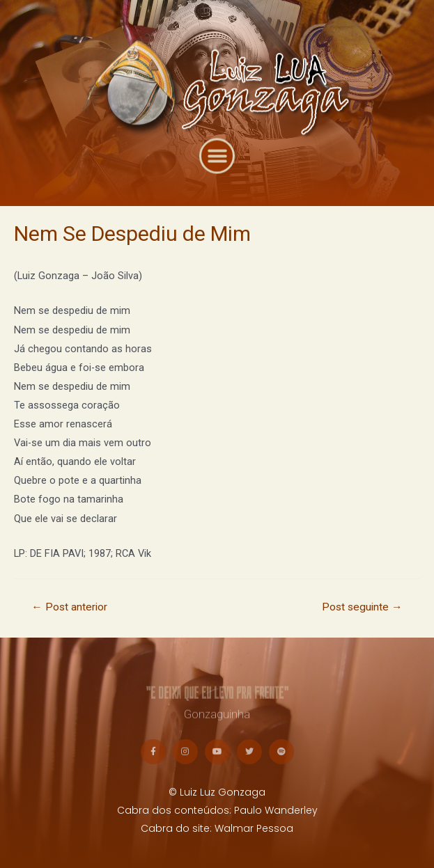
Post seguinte (362, 607)
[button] (217, 165)
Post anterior (69, 607)
